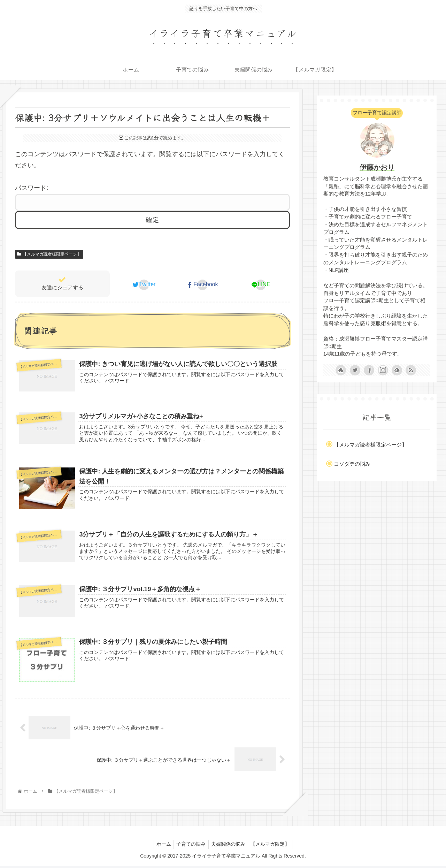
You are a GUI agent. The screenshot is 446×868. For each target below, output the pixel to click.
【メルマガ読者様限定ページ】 (49, 254)
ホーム (161, 846)
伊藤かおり (377, 167)
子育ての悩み (190, 846)
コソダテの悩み (352, 464)
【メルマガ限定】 (273, 846)
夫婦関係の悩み (229, 846)
